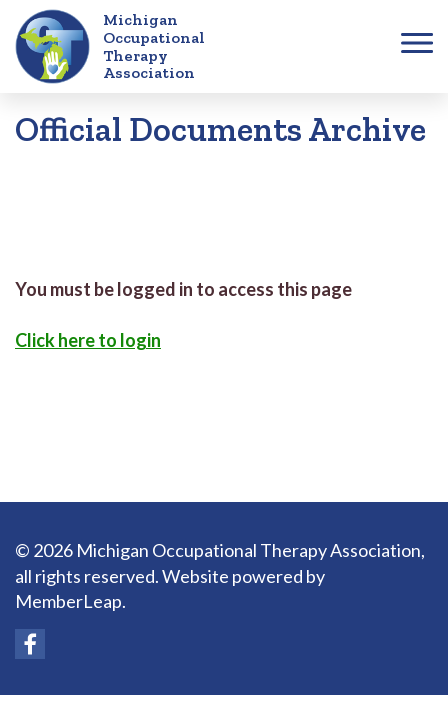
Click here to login (88, 340)
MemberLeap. (70, 601)
